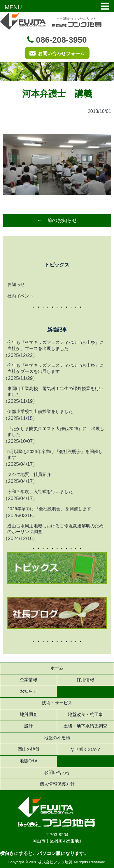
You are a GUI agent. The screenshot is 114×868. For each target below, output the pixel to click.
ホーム (57, 668)
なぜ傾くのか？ (86, 749)
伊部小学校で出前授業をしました (40, 411)
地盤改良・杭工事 (85, 714)
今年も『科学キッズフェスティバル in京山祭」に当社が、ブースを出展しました (56, 345)
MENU (13, 7)
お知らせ (16, 284)
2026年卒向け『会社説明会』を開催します (49, 509)
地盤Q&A (29, 761)
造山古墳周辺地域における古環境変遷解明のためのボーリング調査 (55, 529)
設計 (29, 726)
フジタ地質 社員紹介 (29, 474)
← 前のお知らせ (57, 220)
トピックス (57, 265)
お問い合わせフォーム (57, 53)
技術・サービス (57, 703)
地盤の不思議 (57, 738)
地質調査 (29, 714)
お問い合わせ (57, 772)
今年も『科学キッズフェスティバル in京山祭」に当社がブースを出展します (56, 368)
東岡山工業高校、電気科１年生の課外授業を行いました (55, 391)
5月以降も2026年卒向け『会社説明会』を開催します (55, 454)
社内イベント (20, 296)
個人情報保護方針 (57, 784)
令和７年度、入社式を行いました (40, 491)
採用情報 (85, 680)
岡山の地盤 (29, 749)
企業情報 (29, 680)
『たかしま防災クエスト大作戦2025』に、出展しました (56, 431)
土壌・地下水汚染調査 (85, 726)
